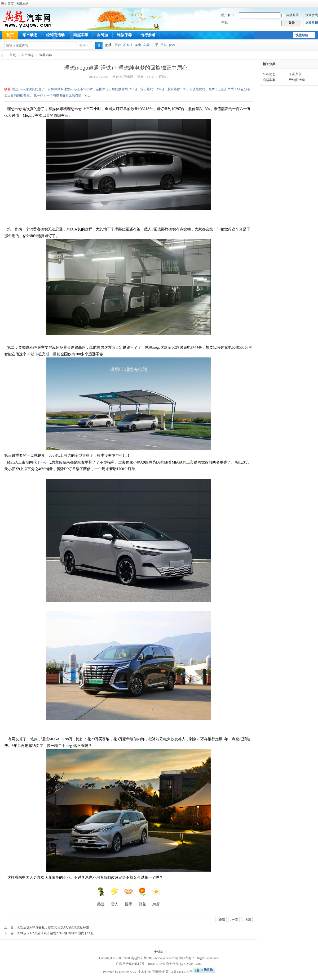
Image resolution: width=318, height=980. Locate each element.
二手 (155, 45)
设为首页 (7, 4)
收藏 (248, 920)
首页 (10, 35)
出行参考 (148, 35)
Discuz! (124, 972)
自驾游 (103, 35)
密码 (224, 23)
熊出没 (129, 77)
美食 (138, 45)
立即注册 (312, 23)
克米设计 (158, 972)
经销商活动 (55, 35)
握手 (129, 897)
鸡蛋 (156, 897)
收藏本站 (22, 4)
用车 (164, 45)
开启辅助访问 (317, 4)
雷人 (115, 897)
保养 (172, 45)
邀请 (222, 920)
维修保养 (124, 35)
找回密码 (312, 15)
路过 (101, 897)
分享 (235, 920)
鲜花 (142, 897)
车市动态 (30, 35)
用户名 (226, 15)
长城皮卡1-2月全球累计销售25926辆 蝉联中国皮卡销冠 (55, 933)
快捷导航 (302, 35)
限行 (118, 45)
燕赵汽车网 (2, 55)
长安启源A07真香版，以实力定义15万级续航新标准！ (55, 927)
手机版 (159, 951)
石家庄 (128, 45)
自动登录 (290, 15)
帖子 (83, 46)
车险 (147, 45)
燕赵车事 (81, 35)
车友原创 (295, 74)
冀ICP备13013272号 (179, 972)
